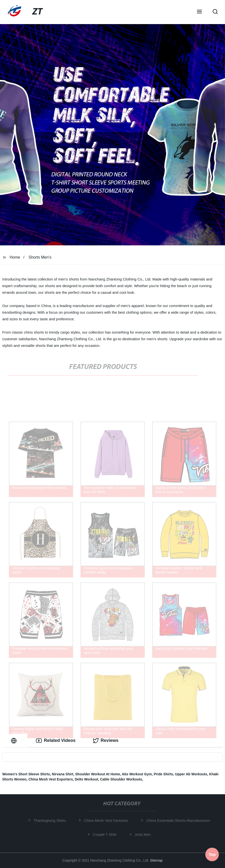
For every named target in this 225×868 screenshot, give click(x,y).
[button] (199, 12)
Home (15, 257)
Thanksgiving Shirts (51, 820)
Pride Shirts (163, 774)
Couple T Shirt (106, 834)
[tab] (15, 741)
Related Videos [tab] (56, 741)
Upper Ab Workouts (191, 774)
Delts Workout (87, 779)
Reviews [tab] (106, 741)
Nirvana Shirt (63, 774)
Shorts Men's (40, 257)
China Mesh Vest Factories (107, 820)
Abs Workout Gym (137, 774)
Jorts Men (144, 834)
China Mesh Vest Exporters (51, 779)
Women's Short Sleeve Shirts (26, 774)
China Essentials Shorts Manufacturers (179, 820)
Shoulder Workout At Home (98, 774)
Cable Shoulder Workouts (121, 779)
